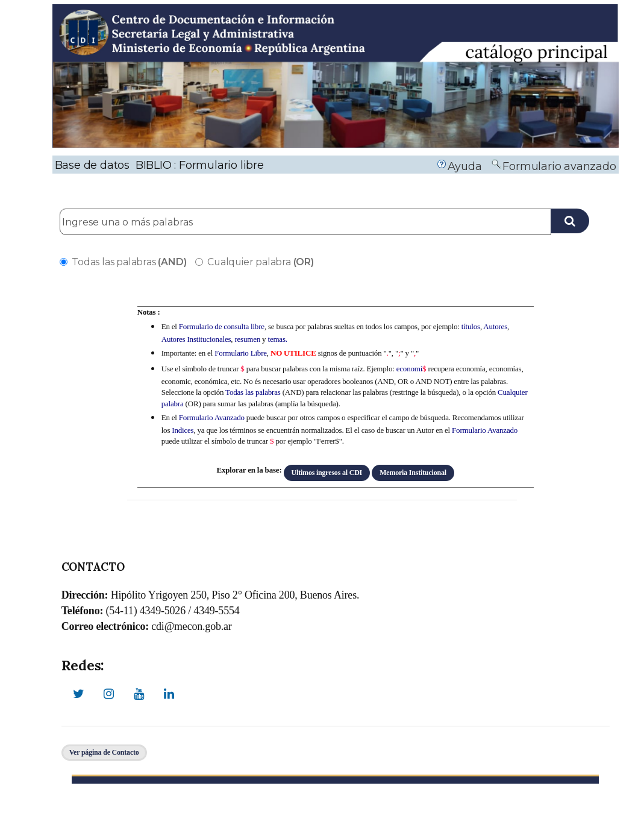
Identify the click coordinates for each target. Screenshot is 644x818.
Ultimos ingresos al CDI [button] (327, 473)
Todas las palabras (123, 262)
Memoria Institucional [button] (413, 473)
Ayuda (465, 166)
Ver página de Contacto (104, 752)
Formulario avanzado (559, 166)
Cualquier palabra (255, 262)
